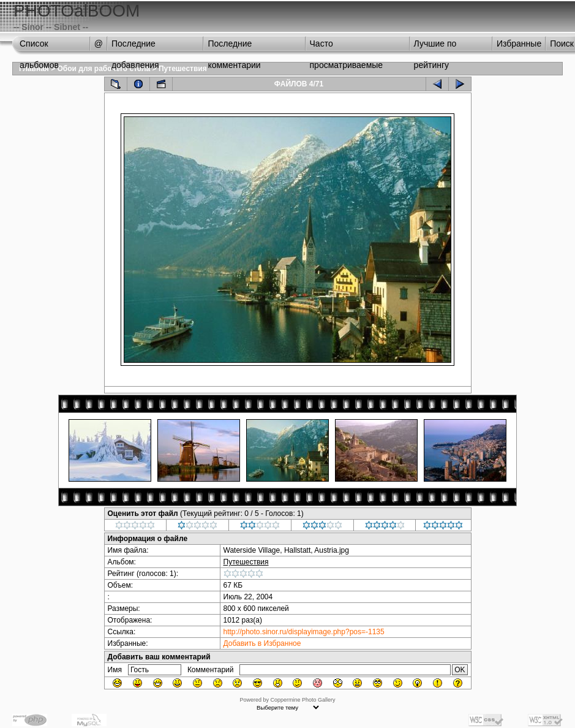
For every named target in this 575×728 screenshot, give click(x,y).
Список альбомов (39, 47)
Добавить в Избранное (262, 643)
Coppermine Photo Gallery (303, 700)
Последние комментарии (234, 47)
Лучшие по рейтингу (435, 47)
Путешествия (183, 69)
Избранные (519, 44)
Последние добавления (135, 47)
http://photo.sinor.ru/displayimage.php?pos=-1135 (304, 632)
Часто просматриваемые (347, 47)
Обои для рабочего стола (104, 69)
